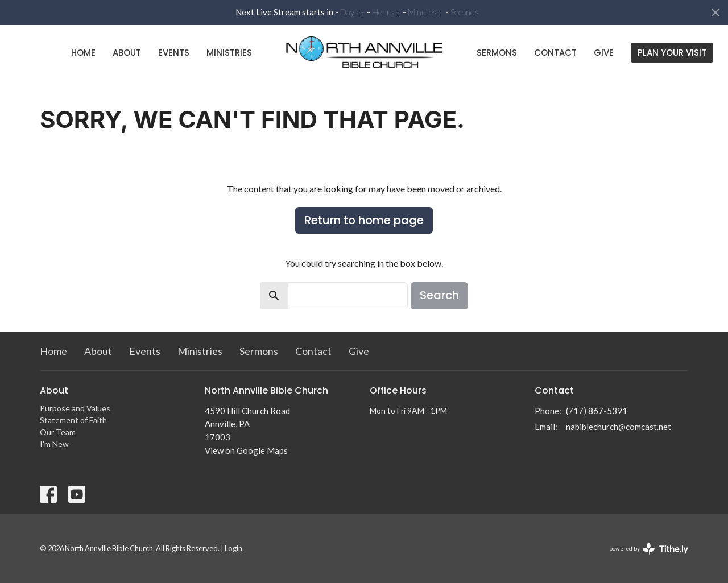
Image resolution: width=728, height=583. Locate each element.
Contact (555, 53)
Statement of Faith (73, 420)
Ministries (229, 53)
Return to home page (364, 220)
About (127, 53)
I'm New (54, 444)
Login (233, 548)
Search (439, 295)
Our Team (58, 432)
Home (83, 53)
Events (174, 53)
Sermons (497, 53)
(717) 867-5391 (597, 411)
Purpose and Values (75, 408)
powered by (649, 549)
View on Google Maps (246, 450)
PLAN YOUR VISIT (672, 53)
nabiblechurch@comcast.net (619, 427)
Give (604, 53)
